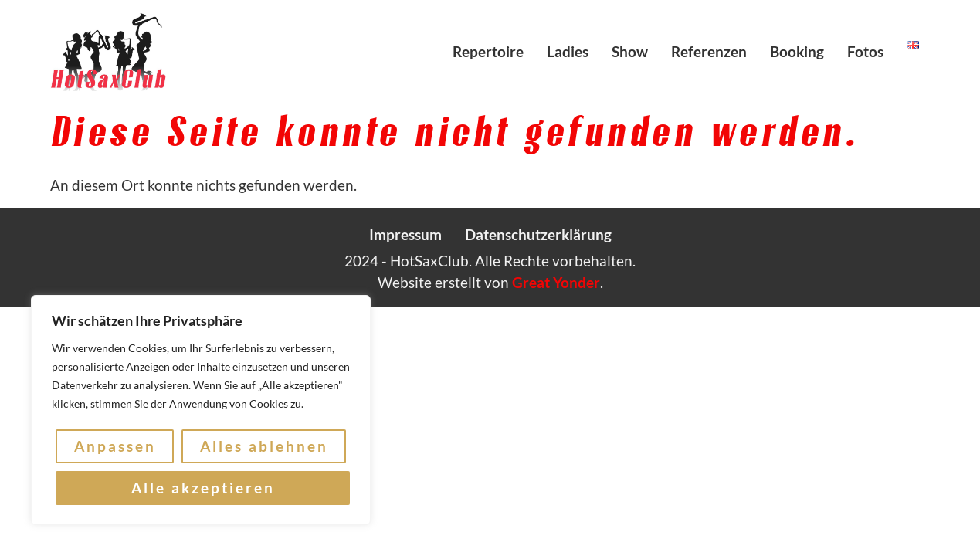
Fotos (865, 51)
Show (630, 51)
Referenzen (709, 51)
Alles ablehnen (264, 446)
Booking (797, 51)
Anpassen (115, 446)
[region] (201, 410)
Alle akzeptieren (203, 488)
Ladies (568, 51)
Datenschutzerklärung (538, 234)
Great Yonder (556, 282)
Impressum (405, 234)
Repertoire (488, 51)
